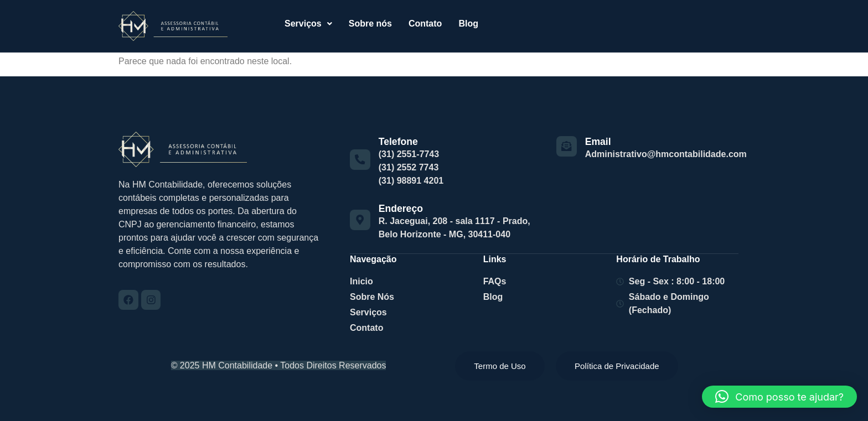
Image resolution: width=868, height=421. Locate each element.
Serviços (308, 24)
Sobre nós (370, 24)
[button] (308, 24)
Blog (468, 24)
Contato (425, 24)
